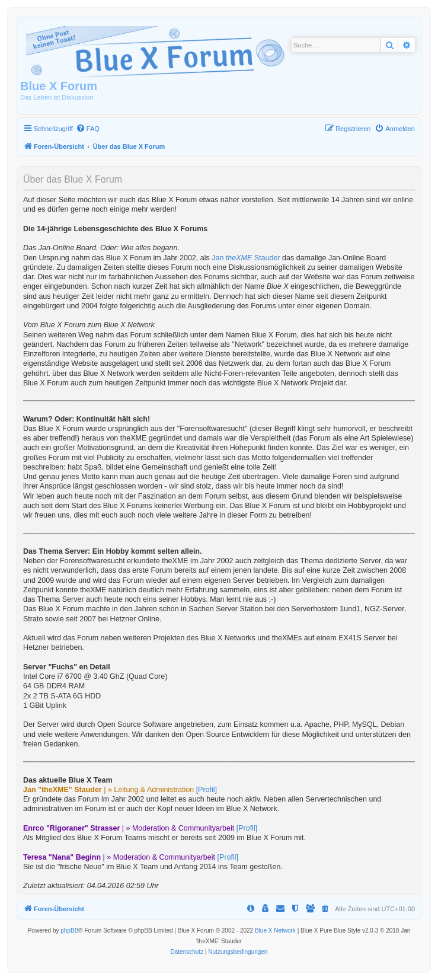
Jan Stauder (246, 258)
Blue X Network (275, 930)
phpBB (69, 930)
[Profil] (207, 790)
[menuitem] (88, 129)
